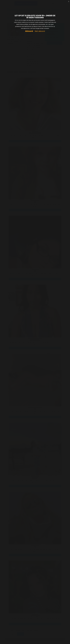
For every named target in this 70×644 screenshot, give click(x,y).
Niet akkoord (40, 31)
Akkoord (29, 31)
